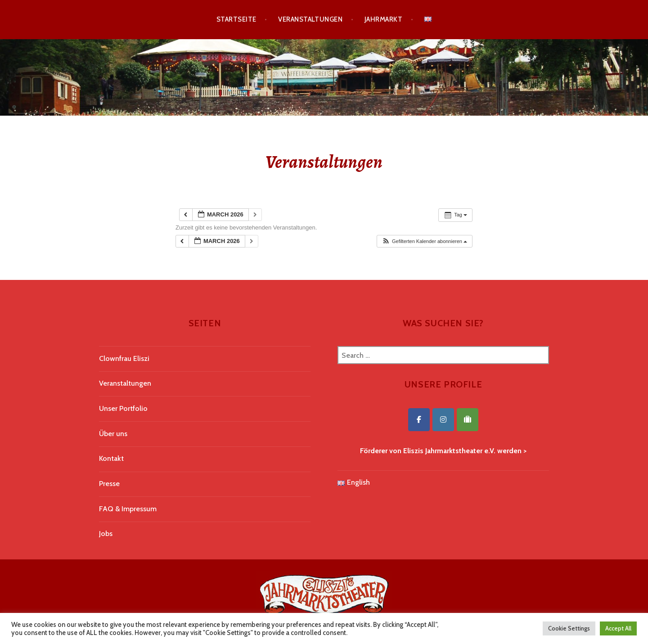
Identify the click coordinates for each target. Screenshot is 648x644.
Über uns (113, 434)
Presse (109, 484)
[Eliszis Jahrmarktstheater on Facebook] (419, 420)
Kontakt (111, 458)
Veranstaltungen (310, 19)
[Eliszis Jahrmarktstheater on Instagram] (443, 420)
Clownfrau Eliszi (124, 358)
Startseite (236, 19)
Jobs (106, 534)
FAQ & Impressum (128, 509)
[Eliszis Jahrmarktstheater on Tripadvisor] (468, 420)
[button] (424, 241)
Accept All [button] (618, 628)
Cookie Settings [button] (569, 628)
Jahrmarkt (383, 19)
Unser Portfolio (123, 408)
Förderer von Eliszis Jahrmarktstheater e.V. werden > (443, 451)
